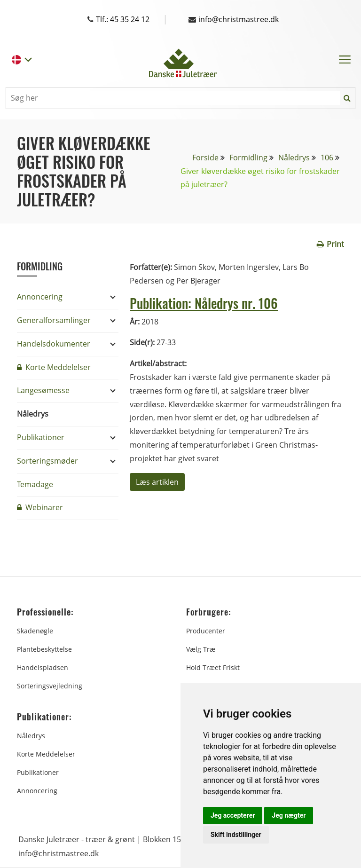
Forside (205, 158)
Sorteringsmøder (47, 461)
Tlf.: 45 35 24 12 (128, 19)
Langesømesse (43, 390)
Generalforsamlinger (54, 320)
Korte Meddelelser (54, 367)
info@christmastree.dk (234, 19)
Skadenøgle (35, 631)
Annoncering (40, 297)
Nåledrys (294, 158)
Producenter (206, 631)
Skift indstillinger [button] (236, 835)
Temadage (35, 484)
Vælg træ (201, 649)
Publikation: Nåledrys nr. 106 (204, 303)
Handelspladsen (43, 667)
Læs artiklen (157, 482)
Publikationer (41, 437)
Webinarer (40, 507)
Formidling (248, 158)
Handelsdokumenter (54, 344)
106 (327, 158)
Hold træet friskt (213, 667)
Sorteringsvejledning (50, 686)
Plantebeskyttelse (44, 649)
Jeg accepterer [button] (233, 815)
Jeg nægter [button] (289, 815)
